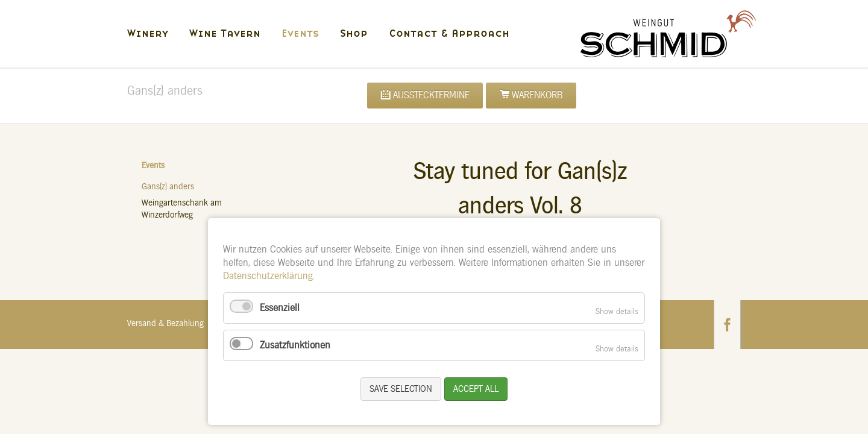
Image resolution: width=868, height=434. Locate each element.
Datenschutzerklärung (268, 276)
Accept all (476, 389)
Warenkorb (537, 95)
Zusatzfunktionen (295, 345)
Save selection (401, 389)
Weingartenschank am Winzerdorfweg (182, 209)
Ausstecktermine (431, 95)
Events (153, 166)
